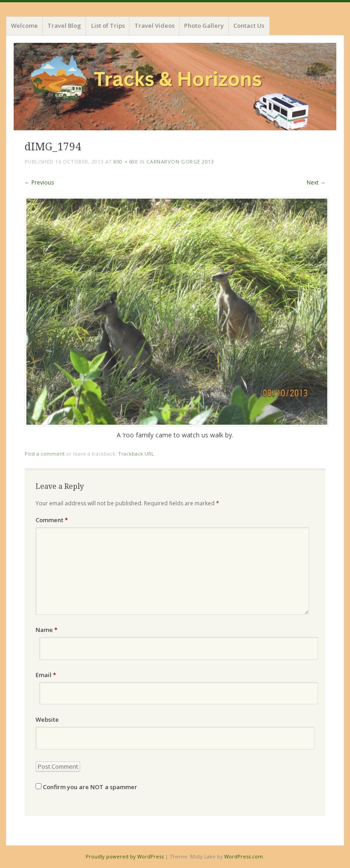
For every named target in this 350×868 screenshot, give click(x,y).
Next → (316, 182)
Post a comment (45, 454)
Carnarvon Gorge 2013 (180, 162)
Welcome (24, 26)
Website (47, 719)
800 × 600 (126, 162)
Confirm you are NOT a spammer (86, 787)
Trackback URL (136, 454)
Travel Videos (154, 26)
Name (46, 630)
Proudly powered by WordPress (125, 856)
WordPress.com (244, 856)
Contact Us (249, 26)
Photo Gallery (204, 26)
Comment (52, 520)
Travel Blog (64, 26)
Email (46, 675)
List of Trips (108, 26)
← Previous (39, 182)
